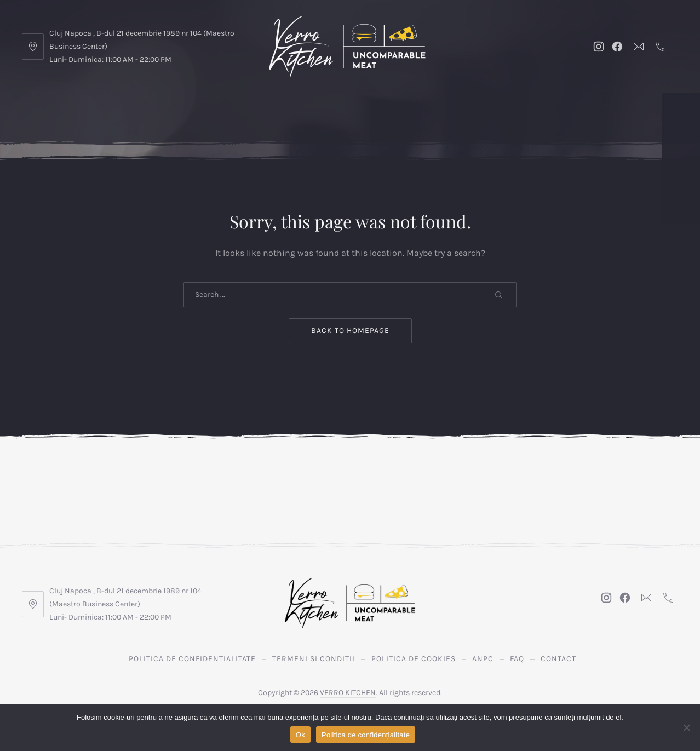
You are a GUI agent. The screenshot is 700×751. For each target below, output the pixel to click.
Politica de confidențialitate (366, 735)
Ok (300, 735)
